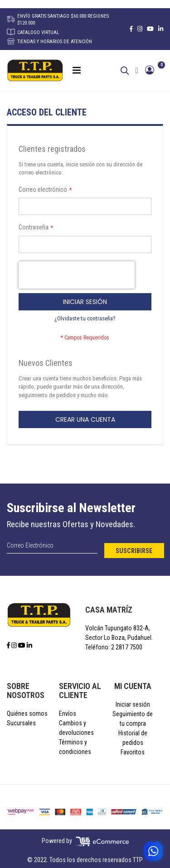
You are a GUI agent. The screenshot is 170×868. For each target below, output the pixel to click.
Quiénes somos (27, 713)
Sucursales (21, 723)
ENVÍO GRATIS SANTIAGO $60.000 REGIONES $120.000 (58, 20)
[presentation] (77, 275)
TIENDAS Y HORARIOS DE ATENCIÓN (49, 41)
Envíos (68, 713)
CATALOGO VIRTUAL (33, 32)
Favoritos (133, 752)
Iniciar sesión (133, 704)
